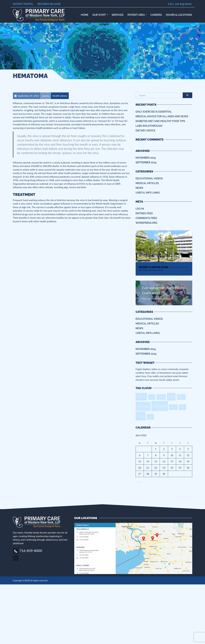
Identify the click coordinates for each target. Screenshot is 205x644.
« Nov (139, 482)
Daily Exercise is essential (154, 112)
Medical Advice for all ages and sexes (162, 116)
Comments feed (146, 218)
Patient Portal (23, 4)
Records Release (49, 4)
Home (85, 15)
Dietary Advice (146, 131)
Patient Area (136, 15)
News (139, 188)
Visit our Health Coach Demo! (157, 299)
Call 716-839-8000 (180, 4)
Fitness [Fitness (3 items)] (143, 406)
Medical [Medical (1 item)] (173, 407)
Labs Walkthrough (149, 126)
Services (118, 15)
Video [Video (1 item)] (150, 417)
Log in (140, 209)
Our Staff (99, 15)
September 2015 (146, 162)
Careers (156, 15)
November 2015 (146, 158)
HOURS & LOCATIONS (179, 15)
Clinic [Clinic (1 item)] (152, 397)
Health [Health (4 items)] (160, 406)
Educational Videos (149, 178)
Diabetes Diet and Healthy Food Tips (160, 121)
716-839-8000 (31, 551)
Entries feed (144, 213)
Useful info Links (148, 193)
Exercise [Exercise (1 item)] (181, 397)
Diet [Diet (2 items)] (171, 397)
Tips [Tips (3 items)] (141, 416)
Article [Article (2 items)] (141, 397)
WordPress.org (146, 223)
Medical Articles (147, 183)
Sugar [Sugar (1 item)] (183, 407)
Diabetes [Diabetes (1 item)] (161, 397)
